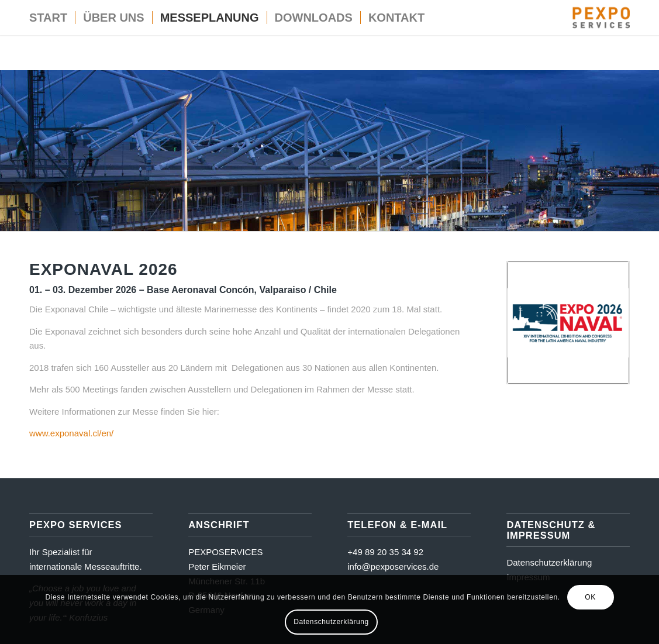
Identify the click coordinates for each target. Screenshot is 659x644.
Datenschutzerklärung (549, 562)
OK (590, 597)
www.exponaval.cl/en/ (71, 433)
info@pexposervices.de (393, 566)
